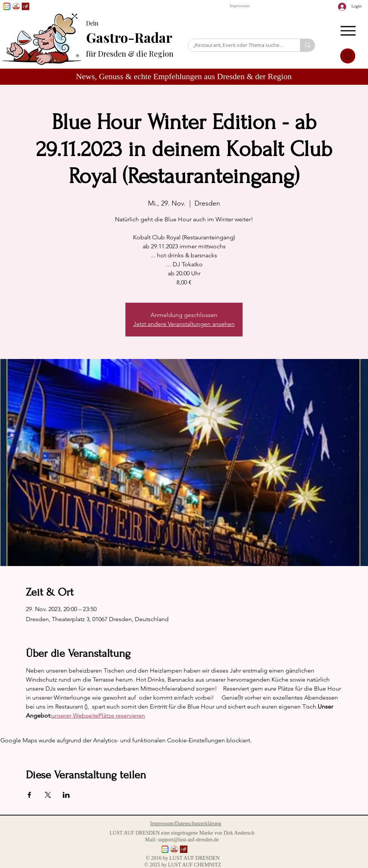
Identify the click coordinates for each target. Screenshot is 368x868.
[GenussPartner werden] (16, 6)
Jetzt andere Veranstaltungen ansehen (184, 324)
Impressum (240, 6)
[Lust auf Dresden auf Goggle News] (7, 6)
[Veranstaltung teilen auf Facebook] (29, 795)
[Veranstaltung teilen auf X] (48, 795)
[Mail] (348, 56)
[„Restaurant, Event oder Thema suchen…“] (239, 45)
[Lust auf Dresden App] (26, 6)
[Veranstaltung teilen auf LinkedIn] (66, 795)
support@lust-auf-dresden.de (188, 840)
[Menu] (348, 31)
